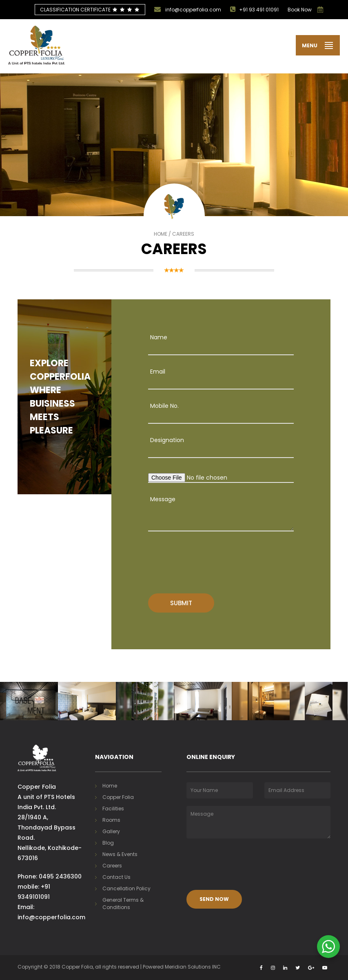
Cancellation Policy (126, 888)
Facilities (113, 809)
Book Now (300, 10)
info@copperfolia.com (188, 9)
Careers (112, 866)
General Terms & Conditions (123, 904)
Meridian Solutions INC (193, 967)
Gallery (111, 831)
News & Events (120, 854)
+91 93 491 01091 (254, 9)
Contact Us (116, 877)
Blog (108, 843)
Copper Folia (118, 797)
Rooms (111, 820)
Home (161, 234)
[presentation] (192, 558)
